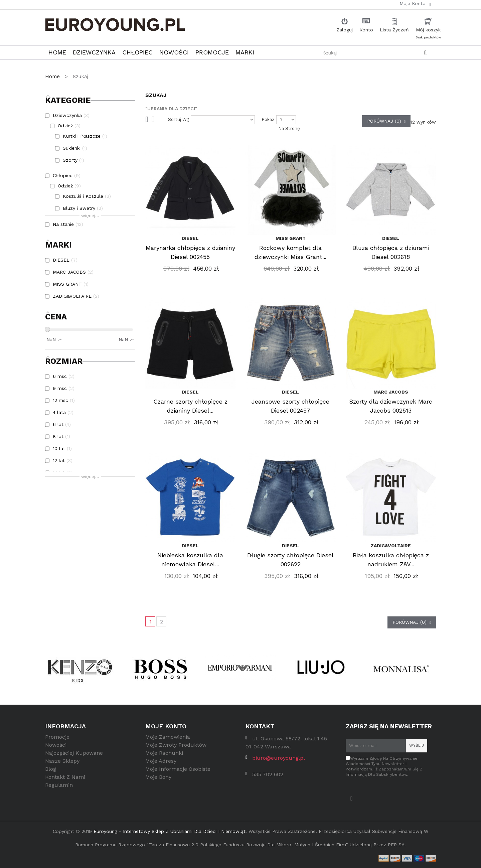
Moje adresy (161, 764)
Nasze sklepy (62, 764)
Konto (366, 30)
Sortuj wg (178, 119)
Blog (51, 772)
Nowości (56, 748)
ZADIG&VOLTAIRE (391, 546)
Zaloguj (345, 30)
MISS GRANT (291, 238)
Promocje (57, 740)
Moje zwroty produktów (176, 748)
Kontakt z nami (65, 780)
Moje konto (166, 726)
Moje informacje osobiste (178, 772)
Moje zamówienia (168, 740)
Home (53, 77)
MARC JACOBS (391, 392)
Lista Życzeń (394, 30)
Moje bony (158, 780)
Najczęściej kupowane (74, 756)
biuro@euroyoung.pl (279, 761)
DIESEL (190, 238)
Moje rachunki (164, 756)
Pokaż (268, 119)
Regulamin (59, 788)
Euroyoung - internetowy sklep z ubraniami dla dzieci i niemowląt (170, 831)
